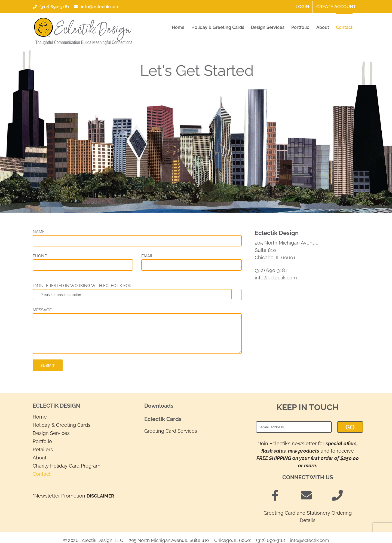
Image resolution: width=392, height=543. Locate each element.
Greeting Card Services (171, 431)
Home (40, 417)
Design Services (51, 433)
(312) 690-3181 (51, 7)
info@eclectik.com (96, 7)
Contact (42, 474)
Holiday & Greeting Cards (62, 425)
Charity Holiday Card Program (67, 466)
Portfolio (42, 441)
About (40, 458)
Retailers (43, 449)
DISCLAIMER (100, 496)
